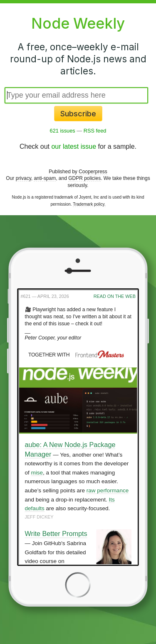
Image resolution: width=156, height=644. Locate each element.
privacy (24, 178)
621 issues (63, 131)
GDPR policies (84, 178)
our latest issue (74, 146)
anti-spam (45, 178)
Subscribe (78, 114)
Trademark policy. (89, 204)
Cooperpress (93, 172)
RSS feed (95, 131)
